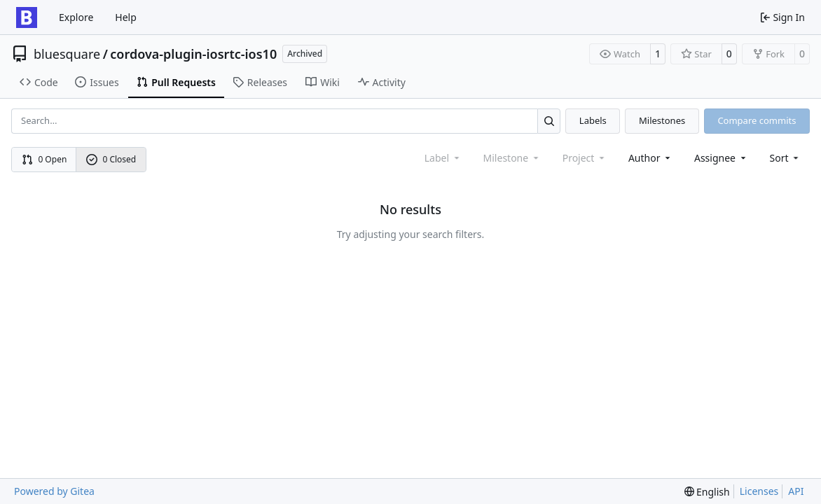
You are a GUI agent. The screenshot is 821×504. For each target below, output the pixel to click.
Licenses (759, 491)
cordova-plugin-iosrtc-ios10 (193, 54)
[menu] (786, 158)
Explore (76, 17)
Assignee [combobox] (721, 158)
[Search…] (549, 121)
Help (126, 17)
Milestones (662, 120)
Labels (593, 120)
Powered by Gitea (54, 491)
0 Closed (111, 159)
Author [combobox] (650, 158)
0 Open (44, 159)
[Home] (27, 17)
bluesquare (67, 54)
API (796, 491)
